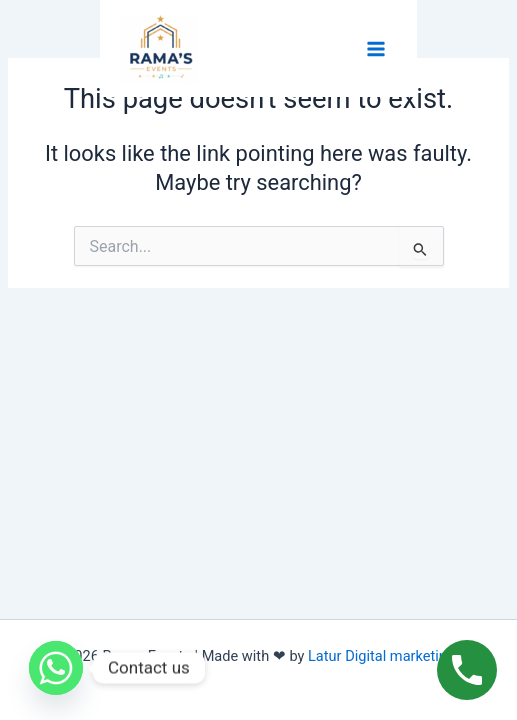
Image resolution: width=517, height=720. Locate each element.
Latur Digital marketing (387, 656)
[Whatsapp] (56, 668)
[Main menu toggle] (376, 49)
